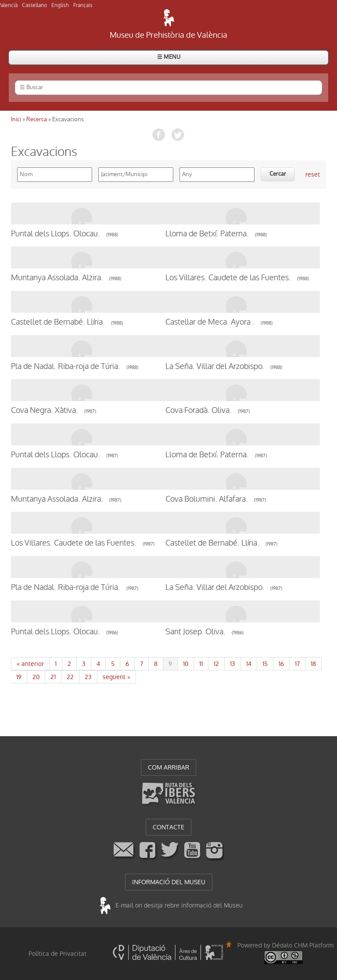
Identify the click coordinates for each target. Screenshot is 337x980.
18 (313, 664)
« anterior (30, 664)
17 (297, 664)
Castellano (34, 5)
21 (53, 677)
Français (83, 5)
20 (36, 677)
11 (201, 664)
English (60, 5)
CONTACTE (168, 827)
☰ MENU (169, 57)
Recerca (37, 119)
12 (216, 664)
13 (233, 664)
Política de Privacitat (57, 954)
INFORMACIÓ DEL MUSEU (169, 882)
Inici (16, 119)
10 (186, 664)
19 (19, 677)
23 (88, 677)
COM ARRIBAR (168, 767)
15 (265, 664)
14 (249, 664)
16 (281, 664)
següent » (117, 677)
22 (70, 677)
